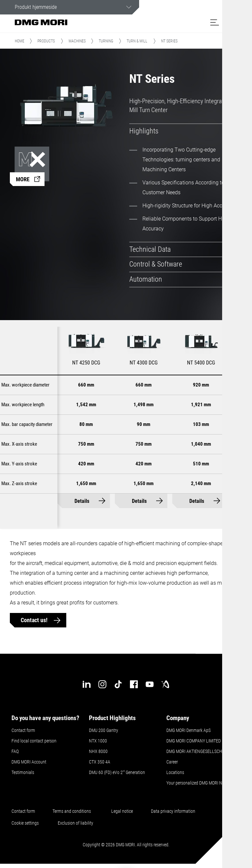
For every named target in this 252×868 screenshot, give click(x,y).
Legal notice (122, 811)
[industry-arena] (165, 685)
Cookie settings (26, 823)
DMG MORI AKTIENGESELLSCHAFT (198, 752)
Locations (175, 773)
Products (46, 42)
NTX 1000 (98, 741)
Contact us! (35, 621)
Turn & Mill (137, 42)
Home (20, 42)
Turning (106, 42)
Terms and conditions (72, 811)
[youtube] (150, 685)
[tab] (182, 132)
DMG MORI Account (29, 762)
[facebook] (134, 685)
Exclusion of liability (75, 823)
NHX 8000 (98, 752)
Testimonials (23, 773)
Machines (77, 42)
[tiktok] (118, 685)
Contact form (23, 731)
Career (172, 762)
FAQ (15, 752)
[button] (215, 22)
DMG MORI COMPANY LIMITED (194, 741)
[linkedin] (87, 685)
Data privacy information (173, 811)
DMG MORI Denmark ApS (189, 731)
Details (82, 501)
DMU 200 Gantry (104, 731)
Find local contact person (34, 741)
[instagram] (102, 685)
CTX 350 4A (100, 762)
